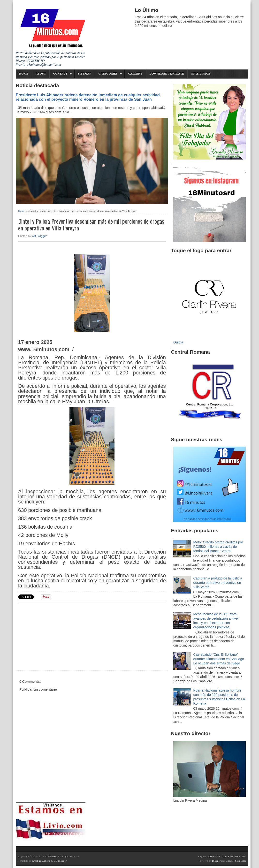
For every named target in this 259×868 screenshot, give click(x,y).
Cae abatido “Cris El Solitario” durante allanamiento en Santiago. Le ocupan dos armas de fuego (219, 659)
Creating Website (41, 861)
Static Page (201, 74)
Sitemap (85, 74)
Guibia (178, 342)
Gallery (135, 74)
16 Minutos (51, 856)
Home (24, 74)
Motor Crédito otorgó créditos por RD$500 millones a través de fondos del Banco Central (218, 547)
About (41, 74)
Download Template (167, 74)
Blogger (216, 861)
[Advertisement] (56, 636)
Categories (108, 74)
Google (229, 861)
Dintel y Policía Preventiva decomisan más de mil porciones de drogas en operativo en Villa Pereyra (91, 225)
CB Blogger (39, 236)
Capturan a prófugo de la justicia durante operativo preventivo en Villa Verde (218, 583)
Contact (60, 74)
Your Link (215, 856)
